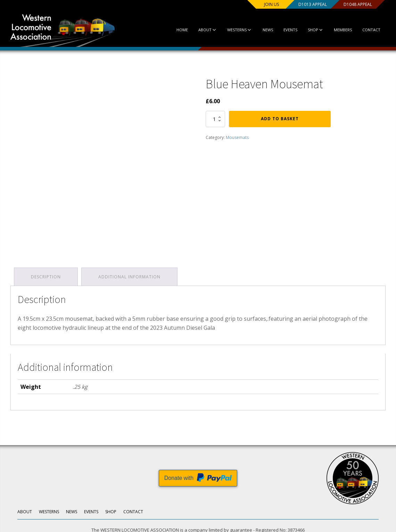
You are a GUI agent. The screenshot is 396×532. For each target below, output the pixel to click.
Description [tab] (46, 277)
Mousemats (237, 137)
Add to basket (280, 119)
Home (182, 30)
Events (290, 30)
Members (343, 30)
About (208, 30)
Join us (271, 4)
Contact (371, 30)
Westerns (240, 30)
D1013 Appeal (313, 4)
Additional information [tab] (129, 277)
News (268, 30)
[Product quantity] (215, 119)
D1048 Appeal (358, 4)
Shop (316, 30)
